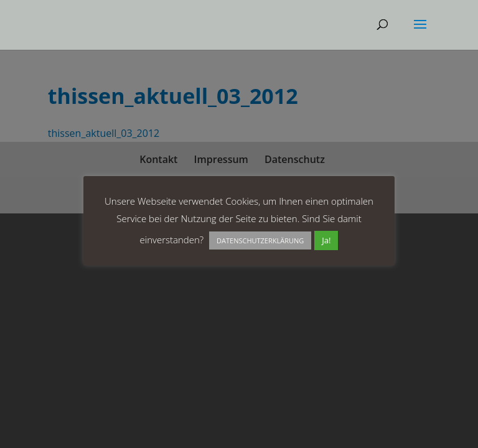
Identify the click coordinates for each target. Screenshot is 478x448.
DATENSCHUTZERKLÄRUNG (260, 240)
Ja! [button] (326, 240)
